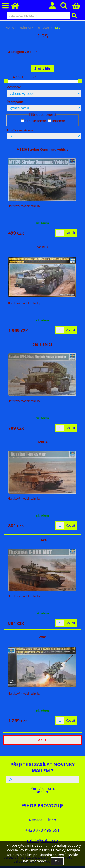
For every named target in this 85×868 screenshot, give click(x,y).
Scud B (42, 247)
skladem (58, 121)
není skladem (35, 121)
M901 (42, 637)
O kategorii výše (19, 52)
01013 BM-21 (42, 345)
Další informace (34, 861)
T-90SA (42, 442)
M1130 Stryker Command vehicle (42, 149)
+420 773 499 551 (42, 830)
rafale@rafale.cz (42, 840)
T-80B (42, 540)
